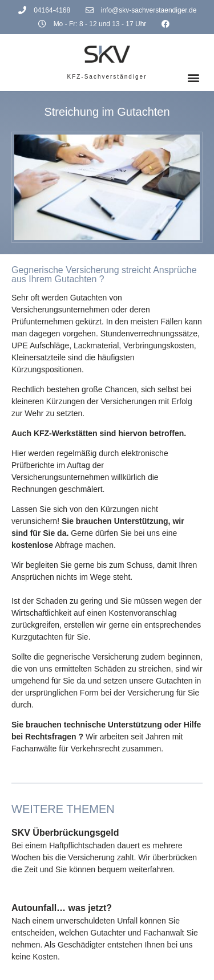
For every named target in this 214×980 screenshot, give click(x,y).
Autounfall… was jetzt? (62, 908)
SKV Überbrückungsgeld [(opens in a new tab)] (65, 833)
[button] (193, 78)
